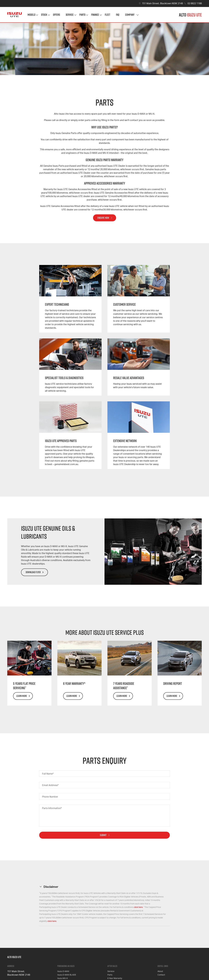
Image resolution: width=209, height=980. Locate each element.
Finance (95, 15)
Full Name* (48, 774)
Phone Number (50, 797)
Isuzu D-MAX (63, 971)
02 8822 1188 (195, 3)
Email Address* (50, 785)
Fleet (107, 15)
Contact (161, 975)
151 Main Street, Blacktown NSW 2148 (162, 3)
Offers (56, 15)
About (160, 971)
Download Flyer (33, 572)
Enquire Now (103, 218)
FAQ (118, 15)
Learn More (22, 696)
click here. (138, 907)
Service (70, 15)
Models (31, 15)
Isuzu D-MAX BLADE (67, 975)
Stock (44, 15)
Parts (82, 15)
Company (130, 15)
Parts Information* (52, 808)
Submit (103, 835)
